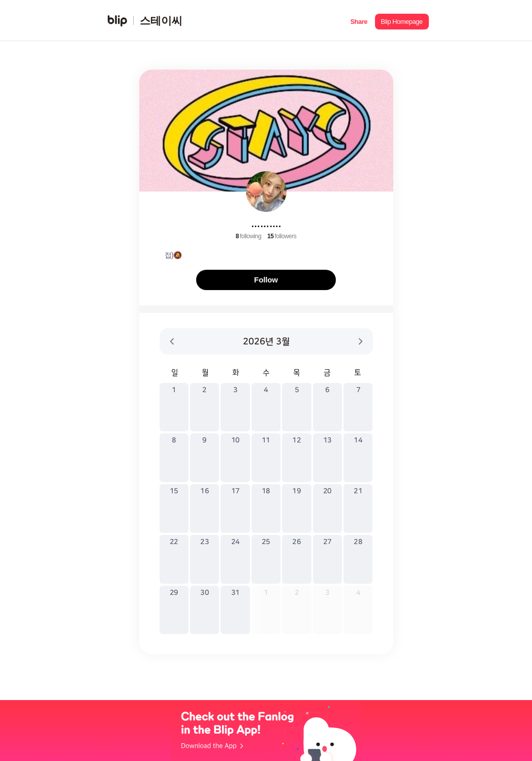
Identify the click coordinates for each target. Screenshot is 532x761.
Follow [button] (266, 280)
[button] (359, 21)
